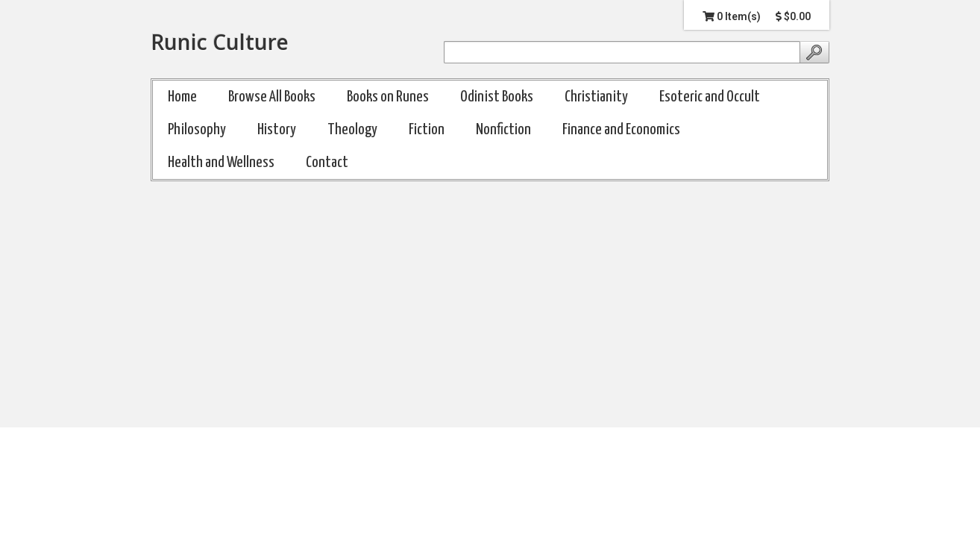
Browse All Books (272, 97)
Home (182, 97)
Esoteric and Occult (710, 97)
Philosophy (197, 130)
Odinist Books (497, 97)
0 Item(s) (732, 16)
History (277, 130)
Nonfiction (503, 130)
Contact (327, 163)
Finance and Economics (621, 130)
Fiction (427, 130)
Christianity (596, 97)
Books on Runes (388, 97)
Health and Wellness (221, 163)
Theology (352, 130)
